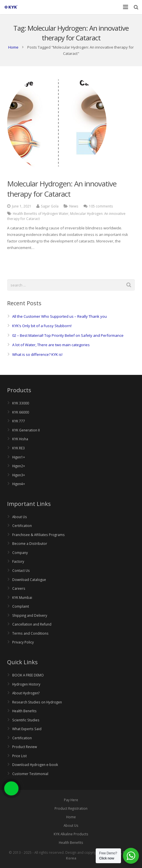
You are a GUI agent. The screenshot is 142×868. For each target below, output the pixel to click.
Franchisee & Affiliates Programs (38, 535)
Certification (22, 526)
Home (13, 47)
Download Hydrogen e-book (35, 765)
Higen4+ (19, 484)
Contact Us (21, 570)
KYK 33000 (21, 403)
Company (20, 553)
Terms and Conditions (30, 633)
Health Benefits (24, 711)
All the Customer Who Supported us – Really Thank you (59, 316)
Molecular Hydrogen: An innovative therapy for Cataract (62, 189)
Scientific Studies (26, 720)
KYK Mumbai (22, 597)
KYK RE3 (18, 448)
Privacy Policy (23, 642)
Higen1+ (19, 457)
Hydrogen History (26, 684)
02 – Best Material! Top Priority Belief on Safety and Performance (68, 335)
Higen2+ (19, 466)
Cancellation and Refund (32, 624)
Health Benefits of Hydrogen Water (41, 213)
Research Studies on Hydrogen (37, 702)
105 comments (101, 206)
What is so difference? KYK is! (37, 354)
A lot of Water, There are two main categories (51, 345)
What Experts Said (27, 729)
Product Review (25, 747)
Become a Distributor (30, 543)
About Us (20, 517)
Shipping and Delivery (30, 615)
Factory (18, 561)
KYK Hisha (20, 439)
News (74, 206)
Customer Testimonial (30, 774)
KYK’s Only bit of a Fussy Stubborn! (42, 326)
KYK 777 (19, 421)
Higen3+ (19, 475)
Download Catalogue (29, 580)
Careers (19, 588)
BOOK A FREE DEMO (28, 675)
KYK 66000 (21, 412)
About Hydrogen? (26, 693)
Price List (19, 756)
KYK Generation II (26, 430)
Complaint (21, 606)
